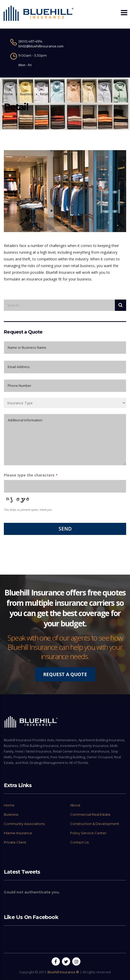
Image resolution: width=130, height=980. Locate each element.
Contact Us (79, 842)
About (75, 805)
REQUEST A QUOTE (65, 674)
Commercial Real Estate (90, 814)
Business (11, 814)
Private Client (15, 842)
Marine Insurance (18, 833)
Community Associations (24, 824)
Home (8, 94)
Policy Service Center (88, 833)
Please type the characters (29, 475)
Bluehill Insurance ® (63, 972)
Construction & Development (95, 824)
